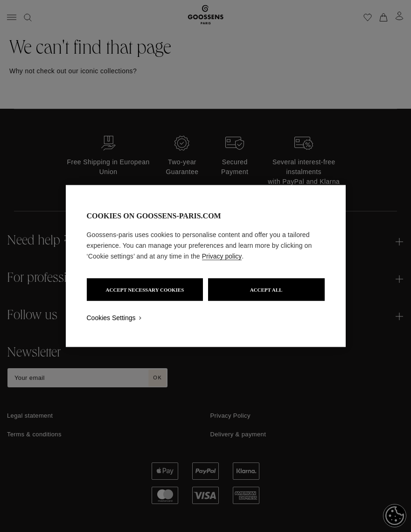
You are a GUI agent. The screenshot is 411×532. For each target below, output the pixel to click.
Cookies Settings (111, 318)
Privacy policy (222, 256)
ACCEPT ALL (266, 290)
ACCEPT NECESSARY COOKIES (145, 290)
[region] (206, 266)
